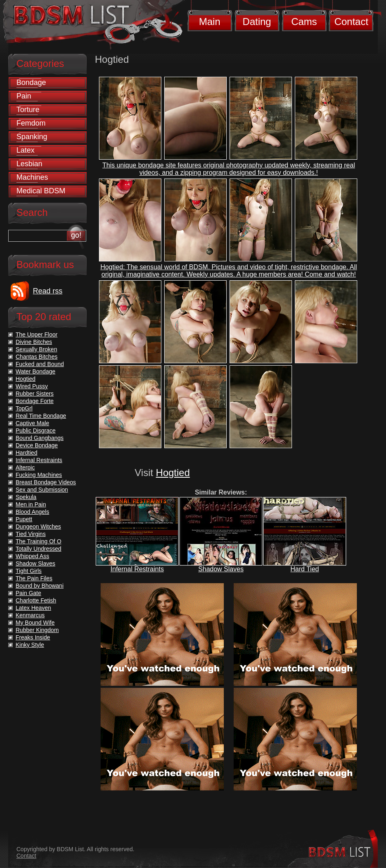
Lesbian (29, 164)
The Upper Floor (37, 334)
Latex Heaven (33, 608)
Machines (32, 177)
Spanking (32, 137)
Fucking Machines (39, 475)
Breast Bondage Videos (46, 482)
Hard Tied (304, 569)
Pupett (24, 519)
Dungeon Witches (38, 527)
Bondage (31, 82)
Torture (28, 110)
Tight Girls (29, 571)
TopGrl (24, 408)
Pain (24, 96)
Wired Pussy (32, 386)
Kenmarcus (30, 615)
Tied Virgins (31, 534)
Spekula (26, 497)
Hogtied (173, 473)
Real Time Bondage (41, 416)
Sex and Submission (42, 490)
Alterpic (25, 467)
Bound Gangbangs (40, 438)
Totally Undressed (38, 549)
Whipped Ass (32, 556)
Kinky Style (30, 645)
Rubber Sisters (35, 394)
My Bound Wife (35, 623)
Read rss (48, 291)
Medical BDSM (41, 191)
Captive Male (32, 423)
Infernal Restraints (137, 569)
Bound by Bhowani (40, 586)
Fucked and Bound (40, 364)
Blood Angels (32, 512)
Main (209, 22)
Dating (257, 22)
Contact (351, 22)
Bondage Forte (35, 401)
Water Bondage (36, 371)
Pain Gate (28, 593)
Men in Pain (31, 504)
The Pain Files (34, 578)
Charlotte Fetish (36, 600)
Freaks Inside (33, 637)
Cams (304, 22)
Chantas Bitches (37, 357)
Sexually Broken (36, 349)
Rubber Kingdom (37, 630)
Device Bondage (37, 445)
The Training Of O (38, 541)
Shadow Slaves (221, 569)
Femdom (31, 123)
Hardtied (26, 453)
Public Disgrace (36, 431)
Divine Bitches (34, 342)
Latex (25, 150)
